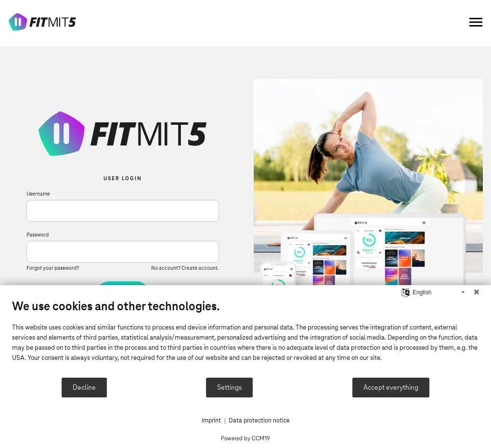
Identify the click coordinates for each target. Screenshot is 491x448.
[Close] (477, 292)
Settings (229, 387)
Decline (84, 387)
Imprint (211, 421)
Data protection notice (259, 421)
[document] (245, 337)
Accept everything (391, 387)
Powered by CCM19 (245, 438)
